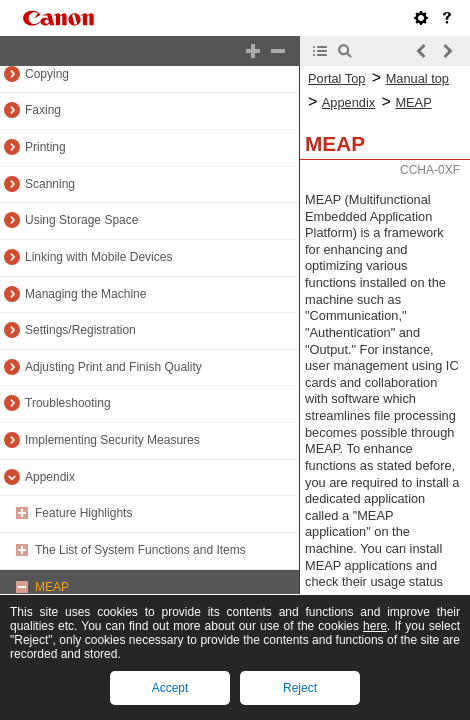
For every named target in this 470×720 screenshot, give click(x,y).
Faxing (43, 110)
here (375, 626)
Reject (300, 688)
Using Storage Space (81, 220)
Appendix (50, 477)
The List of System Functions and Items (140, 550)
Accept (170, 688)
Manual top (417, 78)
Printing (45, 147)
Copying (47, 74)
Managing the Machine (85, 294)
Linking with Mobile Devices (98, 257)
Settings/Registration (80, 330)
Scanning (50, 184)
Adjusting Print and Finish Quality (113, 367)
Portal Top (336, 78)
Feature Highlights (83, 513)
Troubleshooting (68, 403)
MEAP (52, 587)
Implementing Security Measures (112, 440)
